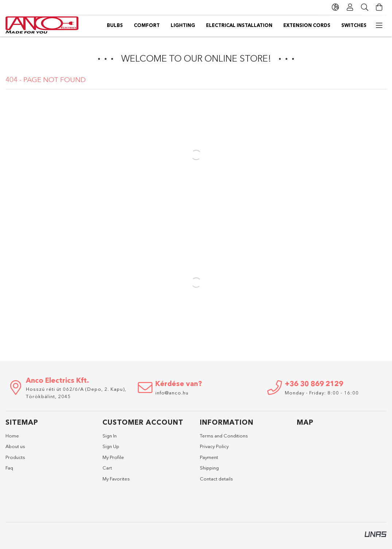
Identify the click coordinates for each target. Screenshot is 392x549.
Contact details (216, 479)
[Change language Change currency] (335, 7)
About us (15, 446)
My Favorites (116, 479)
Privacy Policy (214, 446)
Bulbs (358, 25)
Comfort (327, 25)
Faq (9, 468)
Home (12, 436)
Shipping (209, 468)
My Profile (113, 457)
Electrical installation (234, 25)
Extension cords (166, 25)
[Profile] (350, 7)
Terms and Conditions (224, 436)
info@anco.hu (172, 393)
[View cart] (379, 7)
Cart (107, 468)
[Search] (365, 7)
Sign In (110, 436)
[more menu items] (379, 26)
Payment (209, 457)
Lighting (290, 25)
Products (15, 457)
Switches (119, 25)
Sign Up (111, 446)
